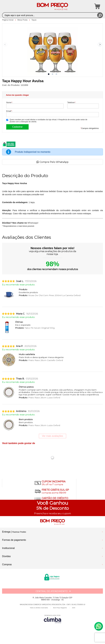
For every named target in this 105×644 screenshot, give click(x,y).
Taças (34, 20)
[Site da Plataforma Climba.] (52, 619)
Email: (9, 111)
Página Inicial (8, 20)
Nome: (9, 102)
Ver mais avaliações (52, 436)
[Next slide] (100, 45)
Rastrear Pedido (19, 532)
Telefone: (72, 102)
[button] (49, 74)
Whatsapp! (33, 223)
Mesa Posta (23, 20)
